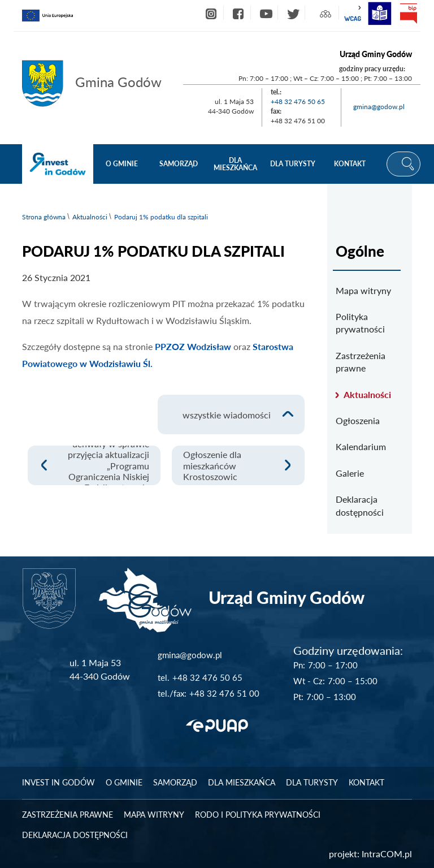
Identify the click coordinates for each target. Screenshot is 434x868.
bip (408, 14)
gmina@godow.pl (379, 107)
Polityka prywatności (360, 323)
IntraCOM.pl (387, 854)
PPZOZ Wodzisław (192, 346)
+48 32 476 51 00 (224, 693)
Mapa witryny (363, 290)
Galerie (350, 473)
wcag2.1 (353, 14)
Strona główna (44, 217)
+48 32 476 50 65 (298, 102)
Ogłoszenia (358, 420)
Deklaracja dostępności (360, 505)
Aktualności (90, 217)
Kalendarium (361, 446)
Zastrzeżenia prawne (361, 362)
